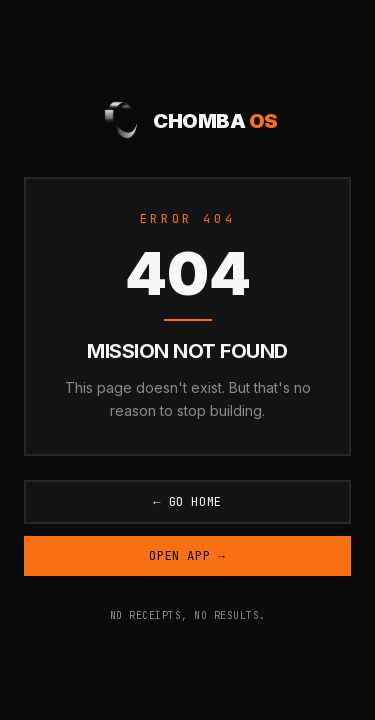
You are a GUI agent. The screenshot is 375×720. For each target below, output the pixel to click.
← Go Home (187, 502)
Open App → (187, 556)
